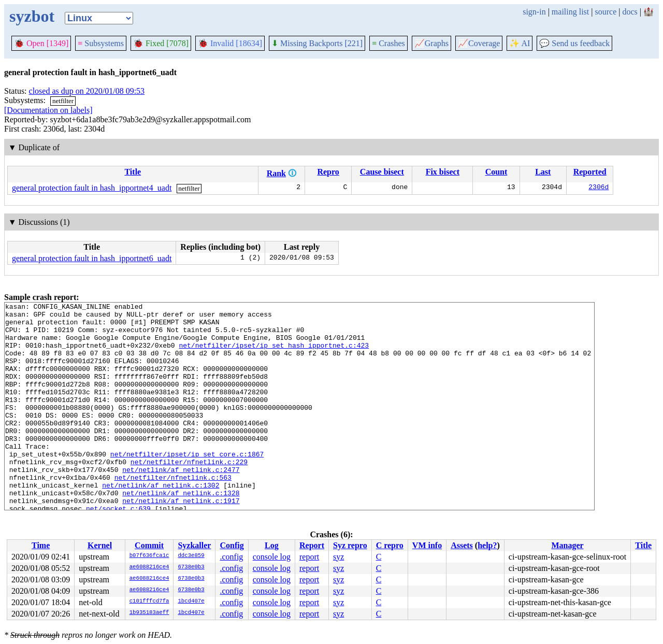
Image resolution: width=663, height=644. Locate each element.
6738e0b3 (191, 567)
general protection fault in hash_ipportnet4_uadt (92, 188)
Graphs (431, 43)
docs (630, 12)
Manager (567, 545)
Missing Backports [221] (317, 43)
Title (133, 172)
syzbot (32, 16)
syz (338, 557)
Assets (462, 545)
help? (487, 545)
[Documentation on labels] (48, 110)
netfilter (63, 101)
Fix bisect (443, 172)
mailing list (570, 12)
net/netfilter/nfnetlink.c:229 (189, 494)
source (606, 12)
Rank (276, 173)
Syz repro (350, 545)
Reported (590, 172)
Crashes (388, 43)
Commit (149, 545)
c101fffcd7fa (149, 602)
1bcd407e (191, 602)
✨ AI (520, 43)
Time (41, 545)
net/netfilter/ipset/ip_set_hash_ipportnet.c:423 (274, 354)
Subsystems (101, 43)
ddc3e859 (191, 556)
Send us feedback (574, 43)
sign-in (534, 12)
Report (312, 545)
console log (272, 557)
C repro (390, 545)
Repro (328, 172)
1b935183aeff (149, 613)
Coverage (479, 43)
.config (231, 557)
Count (496, 172)
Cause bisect (382, 172)
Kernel (100, 545)
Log (272, 545)
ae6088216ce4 (149, 567)
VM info (427, 545)
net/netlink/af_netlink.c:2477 (181, 504)
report (309, 557)
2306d (599, 188)
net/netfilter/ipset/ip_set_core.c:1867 (187, 485)
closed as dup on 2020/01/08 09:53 (87, 91)
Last (543, 172)
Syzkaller (194, 545)
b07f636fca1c (149, 556)
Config (232, 545)
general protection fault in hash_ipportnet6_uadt (92, 258)
